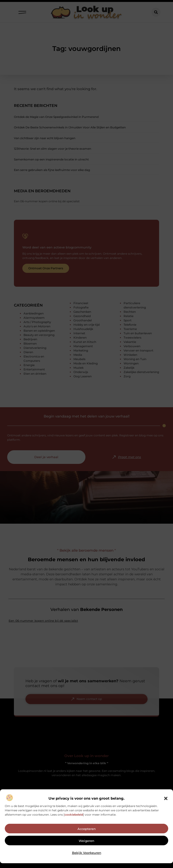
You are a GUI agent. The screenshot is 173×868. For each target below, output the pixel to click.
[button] (166, 809)
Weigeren (86, 851)
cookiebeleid (74, 825)
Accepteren (87, 839)
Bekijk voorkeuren (87, 863)
